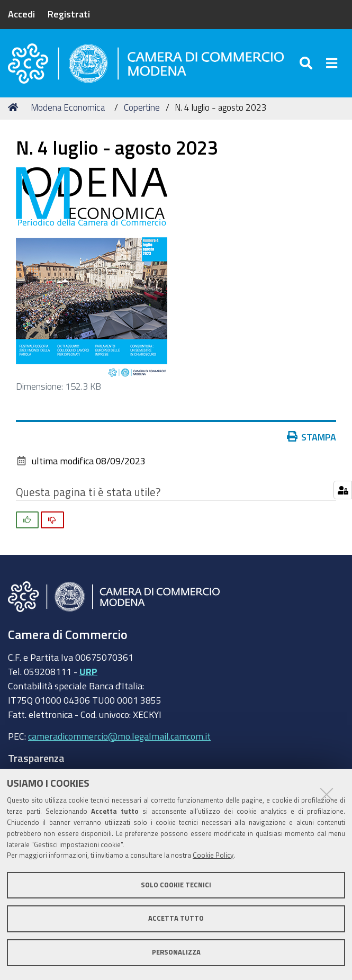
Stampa (314, 437)
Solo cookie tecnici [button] (176, 885)
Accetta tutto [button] (176, 918)
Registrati (69, 14)
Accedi (21, 14)
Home (15, 107)
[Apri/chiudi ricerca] (307, 63)
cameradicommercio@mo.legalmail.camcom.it (119, 736)
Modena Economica (68, 107)
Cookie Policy (213, 855)
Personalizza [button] (176, 952)
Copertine (142, 107)
